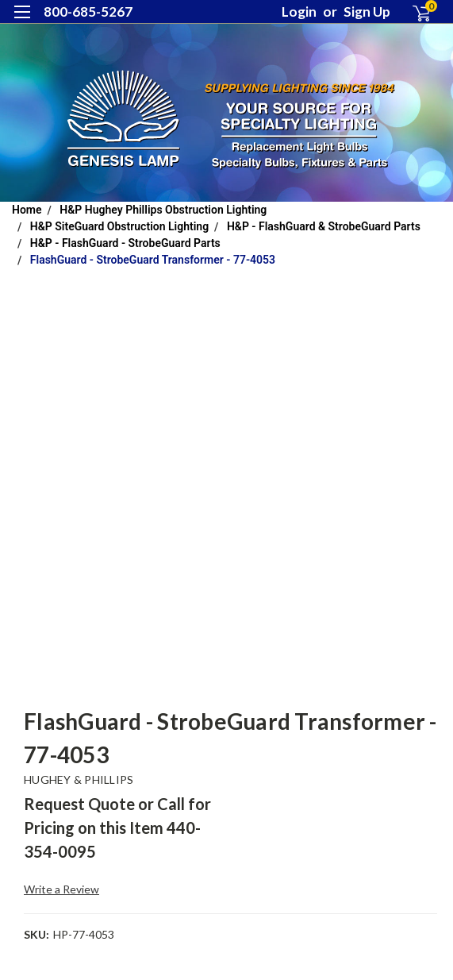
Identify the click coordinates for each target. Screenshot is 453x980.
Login (299, 12)
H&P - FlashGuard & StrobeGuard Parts (324, 226)
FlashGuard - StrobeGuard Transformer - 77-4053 (153, 260)
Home (27, 210)
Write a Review (61, 889)
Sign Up (367, 12)
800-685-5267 (88, 12)
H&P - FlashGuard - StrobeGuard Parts (125, 243)
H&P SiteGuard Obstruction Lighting (119, 226)
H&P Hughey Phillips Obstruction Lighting (163, 210)
